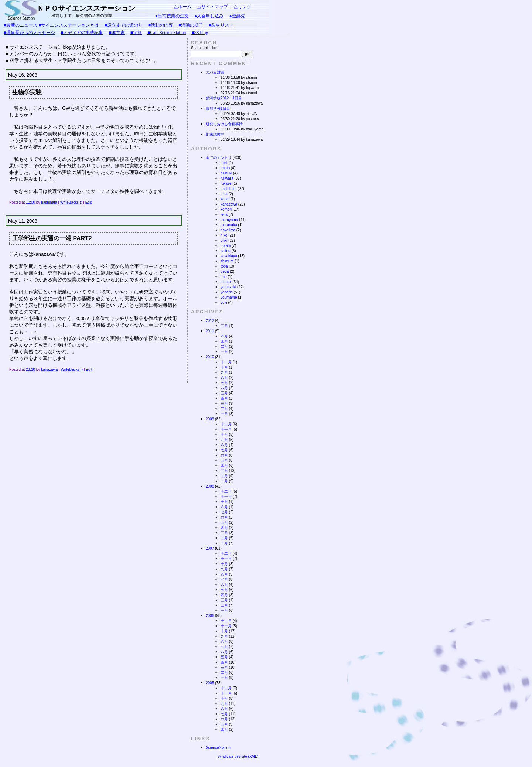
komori (226, 209)
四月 (224, 341)
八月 (224, 336)
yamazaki (228, 287)
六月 (224, 388)
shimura (227, 261)
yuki (224, 303)
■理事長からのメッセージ (29, 33)
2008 (210, 486)
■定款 (136, 33)
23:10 (30, 369)
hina (224, 194)
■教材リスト (221, 25)
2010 (210, 357)
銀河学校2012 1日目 (224, 98)
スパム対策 (215, 72)
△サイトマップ (212, 7)
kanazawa (49, 369)
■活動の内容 (161, 25)
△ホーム (183, 7)
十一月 (226, 362)
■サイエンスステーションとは (69, 25)
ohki (224, 240)
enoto (225, 168)
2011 (210, 331)
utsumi (226, 282)
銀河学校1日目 (218, 108)
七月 (224, 383)
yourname (229, 297)
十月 (224, 367)
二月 (224, 347)
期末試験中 (215, 134)
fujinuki (226, 173)
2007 (210, 548)
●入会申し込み (209, 16)
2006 (210, 616)
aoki (224, 163)
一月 (224, 352)
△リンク (242, 7)
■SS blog (200, 33)
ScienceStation (218, 748)
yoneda (227, 292)
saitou (226, 251)
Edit (88, 202)
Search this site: (204, 48)
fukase (226, 184)
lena (224, 215)
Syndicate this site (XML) (238, 756)
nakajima (228, 230)
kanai (225, 199)
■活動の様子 (191, 25)
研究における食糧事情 (224, 124)
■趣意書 (117, 33)
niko (224, 235)
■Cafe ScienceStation (167, 33)
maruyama (229, 220)
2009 (210, 419)
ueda (225, 271)
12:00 (30, 202)
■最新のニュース (21, 25)
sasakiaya (229, 256)
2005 (210, 683)
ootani (226, 246)
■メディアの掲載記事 (82, 33)
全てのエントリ (219, 158)
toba (224, 266)
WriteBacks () (71, 202)
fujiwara (227, 178)
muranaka (229, 225)
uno (224, 277)
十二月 (226, 424)
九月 (224, 372)
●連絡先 (237, 16)
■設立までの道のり (124, 25)
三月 (224, 326)
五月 (224, 393)
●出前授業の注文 (172, 16)
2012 (210, 321)
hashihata (49, 202)
